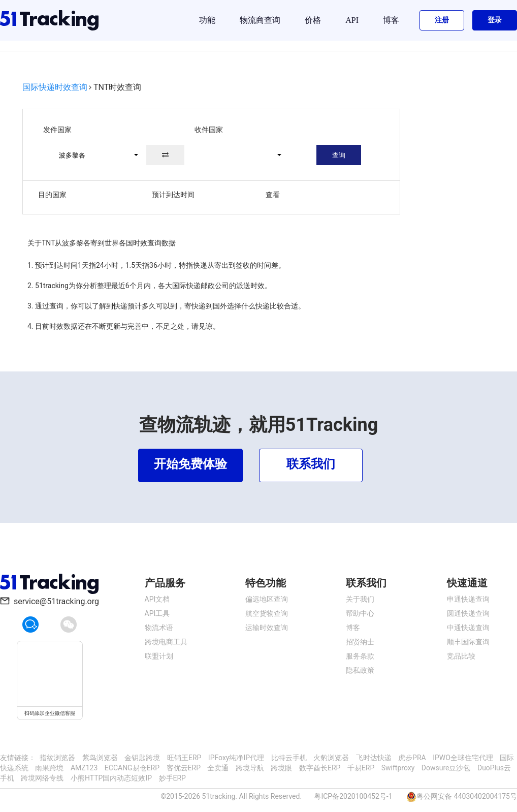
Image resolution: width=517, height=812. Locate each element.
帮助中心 (360, 613)
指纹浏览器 (57, 758)
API (352, 20)
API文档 (157, 599)
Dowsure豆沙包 (446, 768)
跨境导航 (250, 768)
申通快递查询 (468, 599)
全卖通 (218, 768)
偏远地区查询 (267, 599)
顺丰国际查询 (468, 642)
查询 (339, 155)
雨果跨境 (49, 768)
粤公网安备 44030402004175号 (467, 796)
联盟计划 (159, 656)
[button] (94, 155)
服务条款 (360, 656)
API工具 (157, 613)
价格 (313, 20)
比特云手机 (289, 758)
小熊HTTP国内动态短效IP (111, 778)
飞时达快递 (374, 758)
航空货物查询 (267, 613)
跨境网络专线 (42, 778)
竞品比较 (461, 656)
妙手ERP (172, 778)
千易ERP (361, 768)
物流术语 (159, 628)
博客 (391, 20)
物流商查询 (260, 20)
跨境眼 (281, 768)
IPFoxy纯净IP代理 (236, 758)
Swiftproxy (398, 768)
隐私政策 (360, 670)
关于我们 (360, 599)
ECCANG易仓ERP (132, 768)
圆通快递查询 (468, 613)
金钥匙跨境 (142, 758)
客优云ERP (184, 768)
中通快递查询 (468, 628)
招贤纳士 (360, 642)
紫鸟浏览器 (100, 758)
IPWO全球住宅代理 (463, 758)
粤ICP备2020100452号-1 (353, 796)
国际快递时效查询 (55, 87)
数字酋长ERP (320, 768)
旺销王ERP (184, 758)
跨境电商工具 (166, 642)
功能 (207, 20)
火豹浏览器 (331, 758)
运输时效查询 (267, 628)
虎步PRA (412, 758)
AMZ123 (84, 768)
